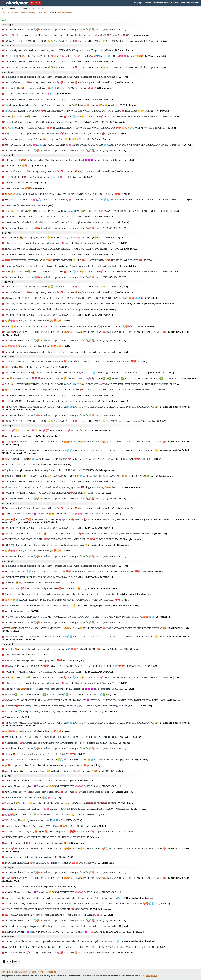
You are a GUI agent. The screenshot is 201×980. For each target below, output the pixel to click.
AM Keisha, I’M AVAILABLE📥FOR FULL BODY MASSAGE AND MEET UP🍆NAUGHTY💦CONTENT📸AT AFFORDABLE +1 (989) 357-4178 (88, 373)
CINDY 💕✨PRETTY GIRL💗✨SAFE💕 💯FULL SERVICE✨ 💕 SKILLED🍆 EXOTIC (56, 430)
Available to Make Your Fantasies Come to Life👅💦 (37, 94)
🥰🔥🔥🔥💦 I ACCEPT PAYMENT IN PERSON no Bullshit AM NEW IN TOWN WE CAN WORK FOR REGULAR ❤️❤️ (67, 194)
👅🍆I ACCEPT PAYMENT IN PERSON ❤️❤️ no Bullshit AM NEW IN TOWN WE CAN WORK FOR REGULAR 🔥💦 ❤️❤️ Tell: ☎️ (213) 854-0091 (79, 666)
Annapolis (5, 13)
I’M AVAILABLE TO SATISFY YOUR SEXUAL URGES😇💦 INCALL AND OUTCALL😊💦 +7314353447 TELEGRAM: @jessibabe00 (75, 760)
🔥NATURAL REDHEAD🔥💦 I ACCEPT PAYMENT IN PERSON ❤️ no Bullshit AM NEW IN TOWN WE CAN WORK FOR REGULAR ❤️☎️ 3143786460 (82, 459)
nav (3, 3)
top (3, 20)
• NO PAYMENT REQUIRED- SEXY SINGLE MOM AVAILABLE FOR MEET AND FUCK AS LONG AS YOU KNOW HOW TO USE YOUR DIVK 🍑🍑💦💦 (86, 617)
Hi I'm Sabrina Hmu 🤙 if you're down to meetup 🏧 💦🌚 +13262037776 (42, 820)
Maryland (23, 9)
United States (13, 9)
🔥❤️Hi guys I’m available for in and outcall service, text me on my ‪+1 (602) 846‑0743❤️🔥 (51, 765)
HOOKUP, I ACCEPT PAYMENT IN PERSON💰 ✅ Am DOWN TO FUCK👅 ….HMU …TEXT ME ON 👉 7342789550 (65, 287)
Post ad (35, 3)
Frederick (32, 9)
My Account (22, 972)
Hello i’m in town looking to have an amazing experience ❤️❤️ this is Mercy (43, 660)
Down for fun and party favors (24, 183)
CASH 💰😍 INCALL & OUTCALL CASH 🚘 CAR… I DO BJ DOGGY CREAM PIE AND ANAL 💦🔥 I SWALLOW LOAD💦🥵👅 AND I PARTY (79, 326)
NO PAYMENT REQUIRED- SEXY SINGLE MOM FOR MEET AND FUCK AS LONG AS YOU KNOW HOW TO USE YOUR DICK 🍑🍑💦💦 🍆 (81, 298)
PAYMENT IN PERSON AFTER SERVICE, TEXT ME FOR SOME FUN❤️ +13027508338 (56, 909)
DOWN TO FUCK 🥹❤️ (24, 166)
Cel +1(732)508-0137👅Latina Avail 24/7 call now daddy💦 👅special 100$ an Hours (48, 177)
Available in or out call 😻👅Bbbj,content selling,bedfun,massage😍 (44, 843)
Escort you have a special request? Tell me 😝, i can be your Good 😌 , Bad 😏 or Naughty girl (56, 139)
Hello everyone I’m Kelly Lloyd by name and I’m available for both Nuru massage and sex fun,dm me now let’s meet (89, 304)
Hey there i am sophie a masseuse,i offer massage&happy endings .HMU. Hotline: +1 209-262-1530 (59, 470)
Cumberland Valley (27, 13)
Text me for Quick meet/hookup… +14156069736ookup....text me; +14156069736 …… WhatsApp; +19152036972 (65, 122)
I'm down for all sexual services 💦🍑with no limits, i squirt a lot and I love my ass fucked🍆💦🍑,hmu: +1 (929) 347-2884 (64, 29)
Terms (48, 972)
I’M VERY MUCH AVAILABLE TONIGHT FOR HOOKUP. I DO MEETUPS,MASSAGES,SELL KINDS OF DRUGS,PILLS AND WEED (72, 737)
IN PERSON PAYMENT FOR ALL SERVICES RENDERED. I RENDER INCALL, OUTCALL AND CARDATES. (70, 249)
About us (12, 972)
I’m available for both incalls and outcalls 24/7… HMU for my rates (48, 780)
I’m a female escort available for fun (25, 655)
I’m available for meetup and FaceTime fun (28, 205)
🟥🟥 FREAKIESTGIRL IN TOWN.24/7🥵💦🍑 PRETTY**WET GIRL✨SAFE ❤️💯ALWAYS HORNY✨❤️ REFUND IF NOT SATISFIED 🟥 (77, 260)
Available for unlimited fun (20, 611)
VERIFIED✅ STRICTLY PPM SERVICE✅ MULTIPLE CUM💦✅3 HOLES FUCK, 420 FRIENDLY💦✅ (59, 694)
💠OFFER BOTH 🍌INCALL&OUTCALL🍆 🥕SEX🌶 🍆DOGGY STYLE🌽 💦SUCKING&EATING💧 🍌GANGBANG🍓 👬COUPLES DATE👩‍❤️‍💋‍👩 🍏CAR (87, 476)
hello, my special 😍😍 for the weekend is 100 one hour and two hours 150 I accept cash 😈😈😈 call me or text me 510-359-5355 (68, 160)
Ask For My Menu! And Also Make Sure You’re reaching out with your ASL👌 (71, 606)
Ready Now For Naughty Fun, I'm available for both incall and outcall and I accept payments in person (59, 309)
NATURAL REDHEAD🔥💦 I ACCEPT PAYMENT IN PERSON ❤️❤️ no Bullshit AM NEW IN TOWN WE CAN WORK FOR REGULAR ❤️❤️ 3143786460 (82, 571)
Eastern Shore (42, 13)
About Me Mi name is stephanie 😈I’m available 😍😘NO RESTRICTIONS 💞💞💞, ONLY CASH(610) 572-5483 (62, 514)
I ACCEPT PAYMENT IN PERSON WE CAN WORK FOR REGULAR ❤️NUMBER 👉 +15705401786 (56, 493)
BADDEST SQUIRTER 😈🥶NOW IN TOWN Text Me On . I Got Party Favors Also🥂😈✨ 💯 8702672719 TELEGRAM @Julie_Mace (73, 932)
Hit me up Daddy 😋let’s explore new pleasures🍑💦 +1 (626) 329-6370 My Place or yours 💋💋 (58, 88)
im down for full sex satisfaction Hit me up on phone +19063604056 (39, 857)
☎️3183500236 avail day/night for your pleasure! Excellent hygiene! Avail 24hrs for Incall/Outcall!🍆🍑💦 (57, 915)
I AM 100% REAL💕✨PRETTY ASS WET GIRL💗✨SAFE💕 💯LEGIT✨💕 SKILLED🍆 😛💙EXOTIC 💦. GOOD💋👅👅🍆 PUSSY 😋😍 (84, 56)
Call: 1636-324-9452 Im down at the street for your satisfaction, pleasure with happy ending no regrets (65, 401)
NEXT (16, 962)
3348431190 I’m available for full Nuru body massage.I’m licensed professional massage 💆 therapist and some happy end (65, 545)
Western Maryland (65, 13)
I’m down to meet (16, 717)
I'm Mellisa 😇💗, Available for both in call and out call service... (39, 583)
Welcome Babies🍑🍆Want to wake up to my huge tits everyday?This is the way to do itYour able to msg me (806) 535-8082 (67, 743)
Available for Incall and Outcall (31, 436)
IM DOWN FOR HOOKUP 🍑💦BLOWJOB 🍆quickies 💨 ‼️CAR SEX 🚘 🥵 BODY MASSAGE (59, 863)
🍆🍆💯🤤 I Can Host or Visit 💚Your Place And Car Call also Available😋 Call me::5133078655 (54, 815)
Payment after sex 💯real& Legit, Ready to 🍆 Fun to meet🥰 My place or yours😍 (61, 588)
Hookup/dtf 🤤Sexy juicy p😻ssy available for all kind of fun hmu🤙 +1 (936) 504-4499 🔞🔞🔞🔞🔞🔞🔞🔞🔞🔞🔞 (69, 803)
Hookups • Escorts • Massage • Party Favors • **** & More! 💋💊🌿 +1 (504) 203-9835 (55, 826)
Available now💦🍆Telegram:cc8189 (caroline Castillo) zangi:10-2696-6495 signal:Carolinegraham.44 (59, 711)
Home (4, 9)
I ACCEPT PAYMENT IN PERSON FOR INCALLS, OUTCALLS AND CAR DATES (58, 62)
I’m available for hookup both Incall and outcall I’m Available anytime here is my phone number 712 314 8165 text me (66, 222)
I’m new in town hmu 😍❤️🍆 (23, 188)
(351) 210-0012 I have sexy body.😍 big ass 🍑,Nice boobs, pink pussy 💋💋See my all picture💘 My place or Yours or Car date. (67, 832)
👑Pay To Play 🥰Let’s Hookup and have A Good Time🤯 (35, 367)
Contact (33, 972)
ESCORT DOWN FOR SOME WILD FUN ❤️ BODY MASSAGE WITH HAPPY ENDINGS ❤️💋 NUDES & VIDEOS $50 (73, 539)
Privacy (41, 972)
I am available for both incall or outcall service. (37, 464)
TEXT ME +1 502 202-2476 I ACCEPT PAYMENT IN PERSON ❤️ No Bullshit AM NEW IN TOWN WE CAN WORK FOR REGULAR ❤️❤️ (75, 361)
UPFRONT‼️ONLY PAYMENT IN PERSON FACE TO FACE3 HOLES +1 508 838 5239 (52, 837)
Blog (54, 972)
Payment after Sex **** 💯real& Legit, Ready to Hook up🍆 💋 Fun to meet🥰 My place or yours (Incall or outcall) (68, 82)
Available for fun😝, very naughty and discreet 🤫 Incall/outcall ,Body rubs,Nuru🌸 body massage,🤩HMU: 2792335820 (64, 238)
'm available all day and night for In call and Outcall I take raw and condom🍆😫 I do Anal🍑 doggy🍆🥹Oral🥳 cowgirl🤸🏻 (70, 105)
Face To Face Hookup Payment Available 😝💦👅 (31, 798)
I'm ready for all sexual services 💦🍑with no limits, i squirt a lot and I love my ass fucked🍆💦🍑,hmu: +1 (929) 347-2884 (64, 748)
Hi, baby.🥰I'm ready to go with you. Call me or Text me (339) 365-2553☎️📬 (44, 754)
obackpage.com (152, 976)
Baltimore (15, 13)
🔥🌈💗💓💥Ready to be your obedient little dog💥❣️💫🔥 (36, 321)
